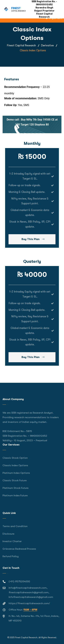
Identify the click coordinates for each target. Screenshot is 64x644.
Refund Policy (11, 556)
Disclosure (8, 534)
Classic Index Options (15, 465)
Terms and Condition (15, 526)
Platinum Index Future (15, 495)
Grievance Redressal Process (19, 549)
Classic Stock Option (15, 458)
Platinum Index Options (16, 473)
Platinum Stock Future (16, 488)
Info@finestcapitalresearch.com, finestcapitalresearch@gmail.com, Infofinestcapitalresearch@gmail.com (31, 592)
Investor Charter (12, 541)
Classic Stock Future (15, 480)
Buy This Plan (33, 239)
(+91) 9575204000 (19, 581)
